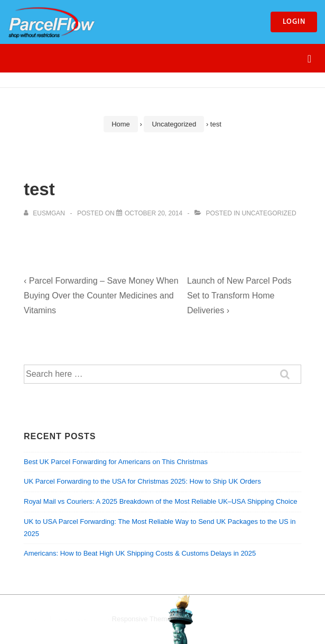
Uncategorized (269, 213)
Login (294, 22)
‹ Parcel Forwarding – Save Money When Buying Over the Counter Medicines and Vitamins (101, 296)
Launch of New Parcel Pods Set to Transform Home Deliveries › (239, 296)
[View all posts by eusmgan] (45, 213)
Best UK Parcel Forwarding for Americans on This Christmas (116, 462)
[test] (154, 213)
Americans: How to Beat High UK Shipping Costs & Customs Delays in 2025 (140, 553)
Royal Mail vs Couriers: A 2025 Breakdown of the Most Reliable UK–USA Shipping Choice (160, 501)
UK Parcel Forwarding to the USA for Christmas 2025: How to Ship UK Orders (142, 481)
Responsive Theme (142, 619)
